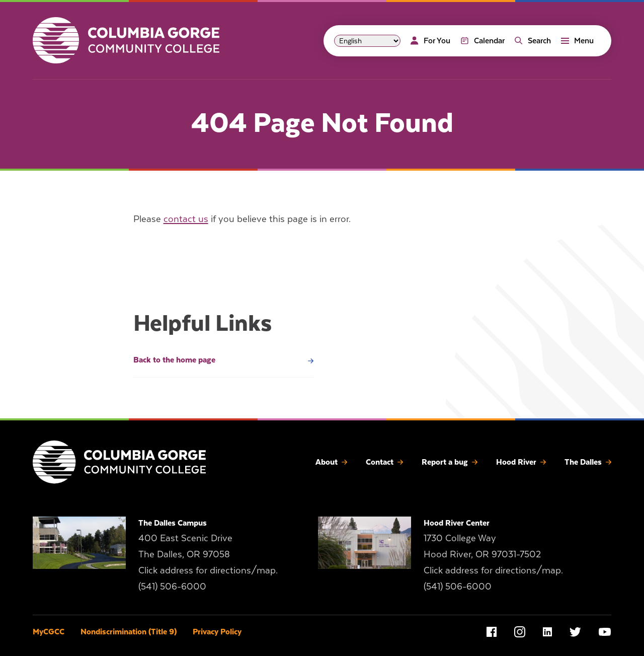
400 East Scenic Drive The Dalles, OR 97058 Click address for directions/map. (208, 554)
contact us (186, 219)
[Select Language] (367, 41)
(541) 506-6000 (172, 586)
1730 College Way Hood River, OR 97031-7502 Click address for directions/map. (493, 554)
